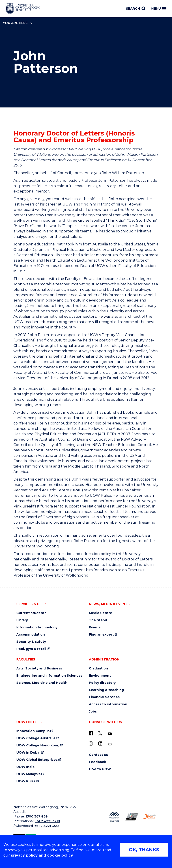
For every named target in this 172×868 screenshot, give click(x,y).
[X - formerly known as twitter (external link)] (100, 733)
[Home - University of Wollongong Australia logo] (23, 9)
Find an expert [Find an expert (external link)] (101, 635)
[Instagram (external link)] (91, 743)
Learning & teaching (106, 690)
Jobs (93, 712)
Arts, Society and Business (39, 668)
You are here (17, 23)
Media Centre (101, 613)
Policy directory (102, 683)
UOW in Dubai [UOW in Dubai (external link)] (28, 753)
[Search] (136, 9)
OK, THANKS (144, 850)
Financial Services (104, 697)
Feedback (97, 762)
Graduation (98, 668)
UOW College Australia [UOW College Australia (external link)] (36, 738)
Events (95, 627)
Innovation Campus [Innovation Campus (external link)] (33, 731)
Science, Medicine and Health (42, 683)
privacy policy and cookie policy (42, 855)
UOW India (25, 767)
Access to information (108, 704)
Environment (100, 676)
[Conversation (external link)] (110, 744)
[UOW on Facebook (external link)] (91, 733)
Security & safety (31, 642)
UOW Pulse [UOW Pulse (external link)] (26, 781)
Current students (31, 613)
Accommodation (31, 635)
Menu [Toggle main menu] (159, 9)
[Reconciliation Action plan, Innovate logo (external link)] (114, 817)
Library (22, 620)
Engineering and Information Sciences (49, 676)
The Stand (98, 620)
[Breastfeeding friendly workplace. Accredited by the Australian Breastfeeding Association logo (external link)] (150, 817)
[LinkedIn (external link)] (100, 743)
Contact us (98, 755)
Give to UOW (100, 769)
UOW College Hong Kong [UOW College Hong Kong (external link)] (38, 745)
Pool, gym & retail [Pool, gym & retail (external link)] (31, 649)
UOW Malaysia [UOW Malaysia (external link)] (28, 774)
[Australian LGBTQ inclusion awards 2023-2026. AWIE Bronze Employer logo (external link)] (132, 817)
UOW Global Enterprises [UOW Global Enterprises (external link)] (37, 760)
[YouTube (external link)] (110, 734)
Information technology (37, 627)
